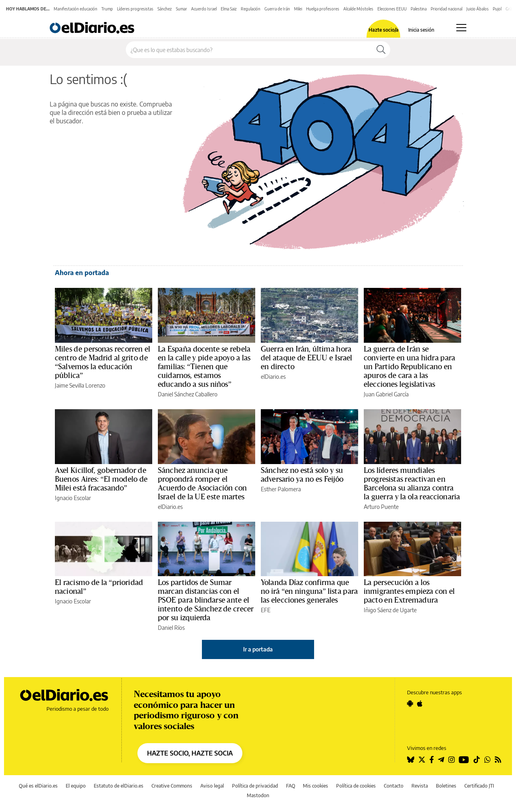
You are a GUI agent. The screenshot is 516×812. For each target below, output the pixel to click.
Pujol (497, 9)
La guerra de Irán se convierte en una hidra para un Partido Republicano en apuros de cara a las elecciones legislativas (409, 367)
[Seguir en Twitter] (422, 760)
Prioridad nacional (446, 9)
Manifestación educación (76, 9)
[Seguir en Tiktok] (477, 760)
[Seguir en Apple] (420, 703)
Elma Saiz (229, 9)
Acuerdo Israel (204, 9)
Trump (107, 9)
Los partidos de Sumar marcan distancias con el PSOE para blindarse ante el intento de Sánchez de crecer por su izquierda (206, 600)
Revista (420, 786)
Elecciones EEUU (392, 9)
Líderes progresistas (135, 9)
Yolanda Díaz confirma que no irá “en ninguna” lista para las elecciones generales (309, 591)
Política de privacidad (255, 786)
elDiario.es (273, 377)
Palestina (419, 9)
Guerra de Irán (277, 9)
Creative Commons (172, 786)
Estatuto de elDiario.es (119, 786)
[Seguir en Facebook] (432, 760)
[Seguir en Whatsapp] (488, 760)
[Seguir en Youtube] (464, 760)
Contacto (394, 786)
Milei (298, 9)
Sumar (181, 9)
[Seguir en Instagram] (451, 760)
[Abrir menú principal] (461, 28)
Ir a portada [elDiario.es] (258, 649)
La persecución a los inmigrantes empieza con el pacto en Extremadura (409, 591)
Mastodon (258, 795)
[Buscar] (381, 50)
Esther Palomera (281, 489)
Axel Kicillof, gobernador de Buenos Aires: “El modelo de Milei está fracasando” (101, 479)
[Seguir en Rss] (498, 760)
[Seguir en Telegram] (441, 760)
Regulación (251, 9)
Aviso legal (212, 786)
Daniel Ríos (171, 628)
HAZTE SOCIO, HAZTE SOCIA (190, 753)
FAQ (291, 786)
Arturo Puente (381, 507)
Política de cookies (356, 786)
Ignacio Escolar (73, 498)
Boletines (446, 786)
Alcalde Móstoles (358, 9)
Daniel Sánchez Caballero (188, 394)
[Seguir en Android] (410, 703)
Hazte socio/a (384, 30)
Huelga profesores (323, 9)
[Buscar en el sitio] (249, 50)
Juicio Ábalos (478, 9)
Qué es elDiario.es (38, 786)
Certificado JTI (479, 786)
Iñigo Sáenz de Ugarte (390, 610)
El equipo (76, 786)
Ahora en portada (82, 273)
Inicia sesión (421, 30)
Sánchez (165, 9)
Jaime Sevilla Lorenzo (80, 385)
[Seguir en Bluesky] (411, 760)
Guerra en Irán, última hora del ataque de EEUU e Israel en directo (307, 358)
